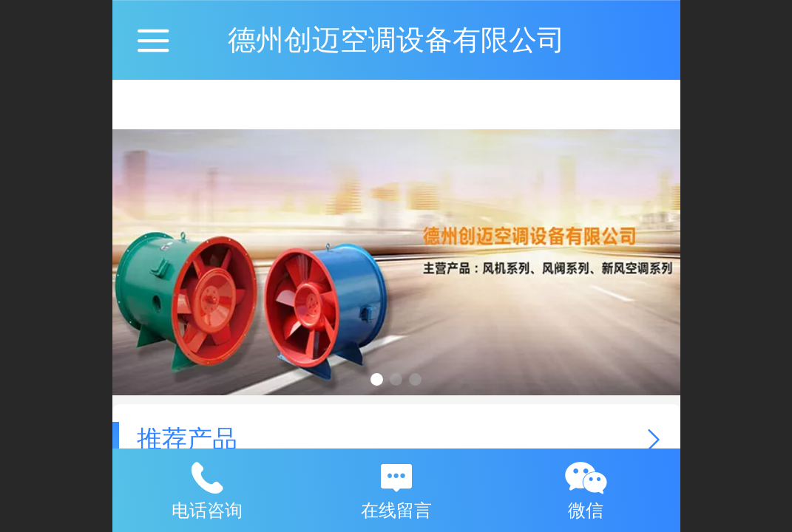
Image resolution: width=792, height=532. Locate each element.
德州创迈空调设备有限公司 (396, 40)
